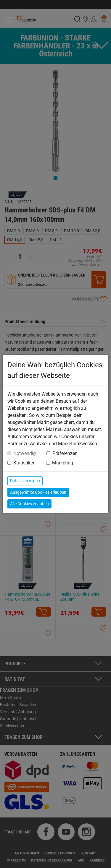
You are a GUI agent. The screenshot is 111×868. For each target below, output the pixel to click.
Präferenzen (65, 453)
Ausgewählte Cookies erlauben (38, 492)
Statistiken (24, 463)
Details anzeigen (25, 481)
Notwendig (25, 453)
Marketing (63, 463)
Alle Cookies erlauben (29, 504)
